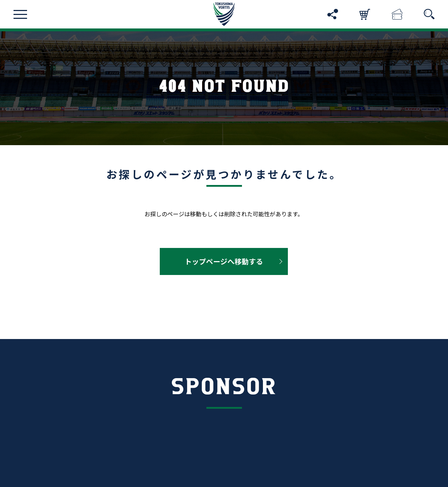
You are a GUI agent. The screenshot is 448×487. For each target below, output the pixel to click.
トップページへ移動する (224, 261)
